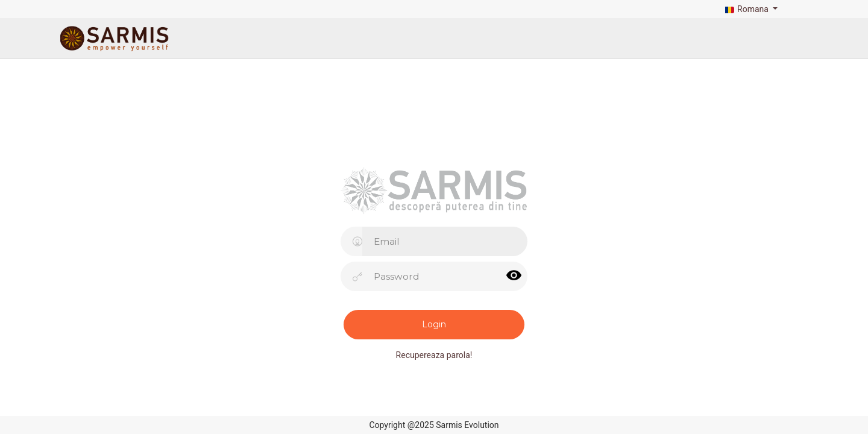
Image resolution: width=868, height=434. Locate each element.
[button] (750, 9)
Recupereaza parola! (434, 355)
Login (434, 324)
